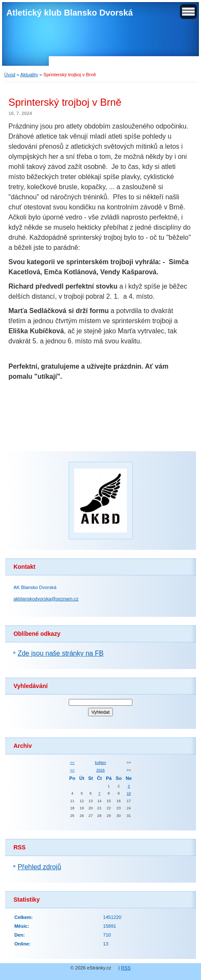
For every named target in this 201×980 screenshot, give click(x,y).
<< (72, 763)
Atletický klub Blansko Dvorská (70, 13)
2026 (101, 770)
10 (129, 793)
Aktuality (29, 75)
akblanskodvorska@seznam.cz (46, 599)
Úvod (10, 75)
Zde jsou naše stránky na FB (61, 653)
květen (100, 763)
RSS (126, 968)
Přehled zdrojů (39, 867)
